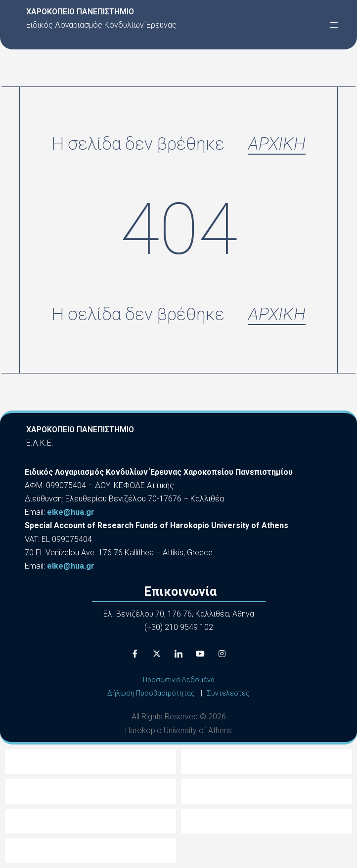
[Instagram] (222, 654)
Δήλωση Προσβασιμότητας (151, 693)
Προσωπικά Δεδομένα (179, 680)
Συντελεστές (228, 693)
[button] (334, 25)
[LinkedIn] (178, 654)
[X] (157, 654)
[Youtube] (200, 654)
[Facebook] (135, 654)
